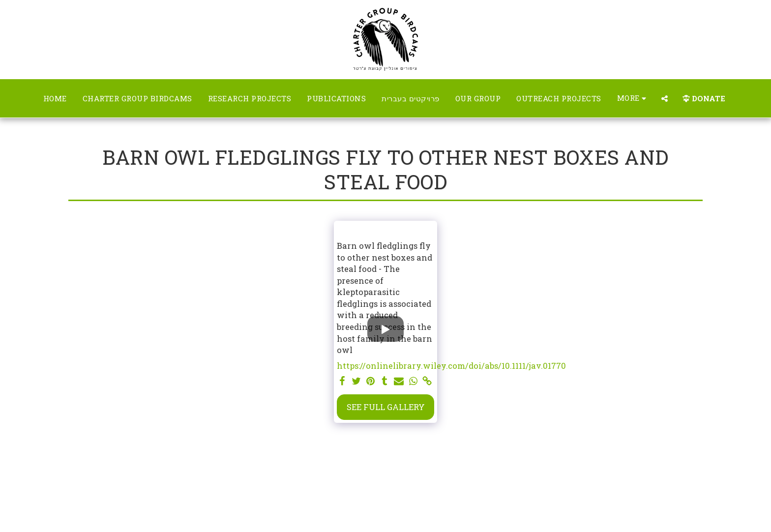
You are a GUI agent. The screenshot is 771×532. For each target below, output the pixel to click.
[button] (665, 99)
